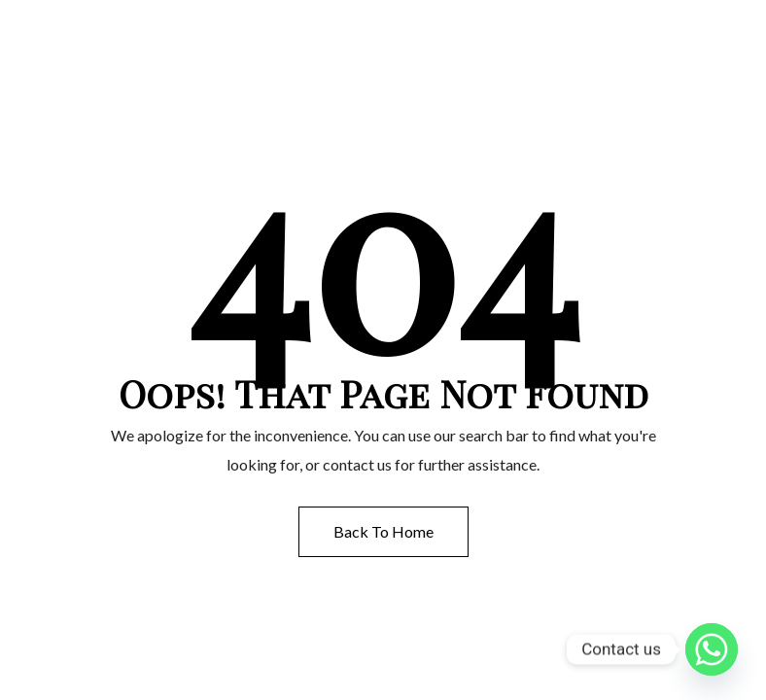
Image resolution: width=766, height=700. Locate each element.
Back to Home (383, 531)
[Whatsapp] (712, 649)
